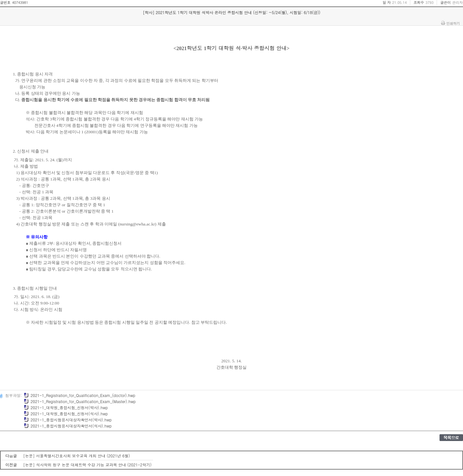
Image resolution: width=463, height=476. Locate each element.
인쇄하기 (453, 23)
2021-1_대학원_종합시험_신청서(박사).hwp (66, 407)
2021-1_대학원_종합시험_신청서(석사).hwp (66, 414)
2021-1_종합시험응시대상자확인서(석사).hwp (68, 426)
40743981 (20, 2)
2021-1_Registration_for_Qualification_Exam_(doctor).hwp (80, 395)
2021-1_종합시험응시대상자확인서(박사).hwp (68, 420)
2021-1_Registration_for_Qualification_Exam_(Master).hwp (80, 401)
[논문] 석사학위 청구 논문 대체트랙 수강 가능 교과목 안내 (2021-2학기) (87, 465)
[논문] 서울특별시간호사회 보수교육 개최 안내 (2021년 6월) (77, 456)
